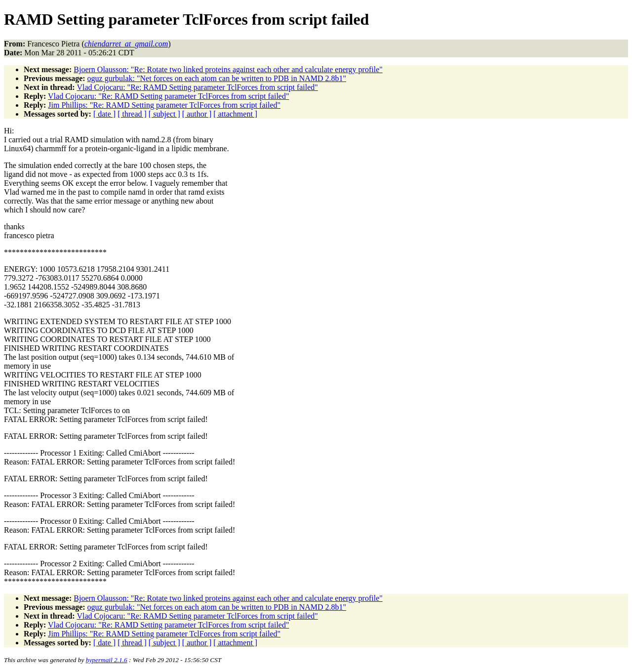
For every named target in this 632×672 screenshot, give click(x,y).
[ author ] (197, 114)
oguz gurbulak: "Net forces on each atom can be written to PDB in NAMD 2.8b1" (217, 78)
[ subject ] (164, 114)
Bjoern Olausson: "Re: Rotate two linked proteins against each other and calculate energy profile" (228, 69)
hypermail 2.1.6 (107, 660)
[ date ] (104, 114)
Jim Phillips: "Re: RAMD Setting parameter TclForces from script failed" (164, 105)
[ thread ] (132, 114)
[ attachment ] (235, 114)
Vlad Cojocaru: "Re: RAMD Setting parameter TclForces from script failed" (197, 87)
